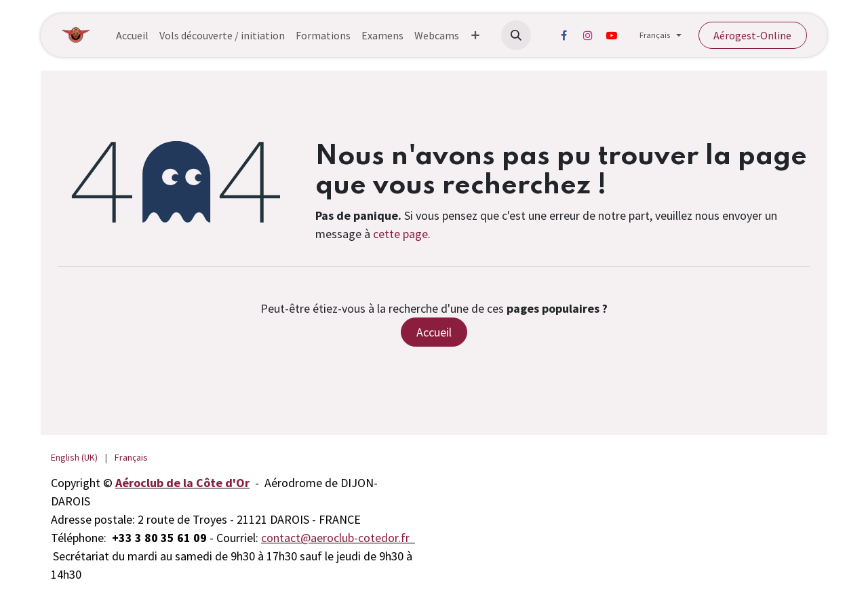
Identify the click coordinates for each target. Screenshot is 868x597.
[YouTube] (612, 35)
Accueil (434, 332)
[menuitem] (132, 35)
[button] (516, 35)
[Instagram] (588, 35)
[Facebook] (564, 35)
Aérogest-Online (752, 35)
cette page (400, 234)
